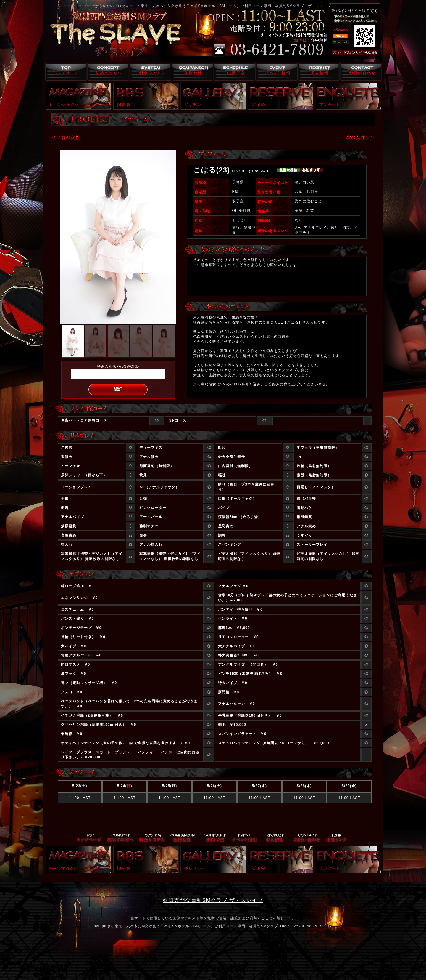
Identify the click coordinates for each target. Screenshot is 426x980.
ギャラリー (213, 96)
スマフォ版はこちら (348, 53)
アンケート (348, 96)
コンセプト (107, 72)
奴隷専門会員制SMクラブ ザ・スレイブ (213, 900)
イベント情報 (276, 72)
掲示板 (146, 96)
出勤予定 (234, 72)
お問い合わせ (361, 72)
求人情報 (318, 72)
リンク (336, 838)
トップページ (65, 72)
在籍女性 (192, 72)
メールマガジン (78, 96)
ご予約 (281, 96)
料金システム (149, 72)
